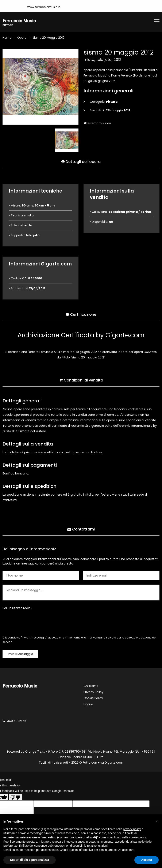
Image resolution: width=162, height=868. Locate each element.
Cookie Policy (93, 698)
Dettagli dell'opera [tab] (81, 161)
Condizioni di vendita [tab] (81, 379)
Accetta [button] (146, 860)
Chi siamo (91, 686)
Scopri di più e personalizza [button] (30, 860)
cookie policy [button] (138, 837)
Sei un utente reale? (17, 608)
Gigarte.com (114, 763)
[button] (157, 821)
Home (7, 38)
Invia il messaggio (20, 654)
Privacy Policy (93, 692)
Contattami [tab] (81, 528)
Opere (22, 38)
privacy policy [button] (132, 829)
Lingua (88, 704)
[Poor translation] (15, 797)
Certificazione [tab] (81, 314)
